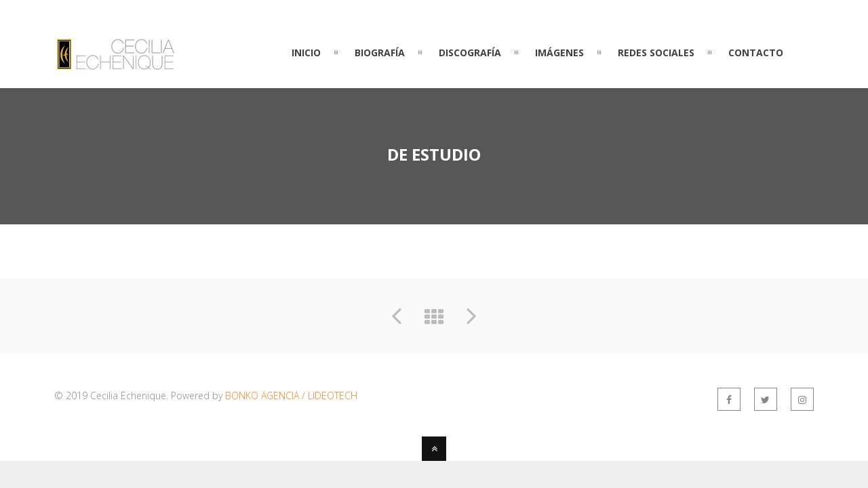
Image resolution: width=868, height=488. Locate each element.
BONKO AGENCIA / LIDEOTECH (291, 395)
